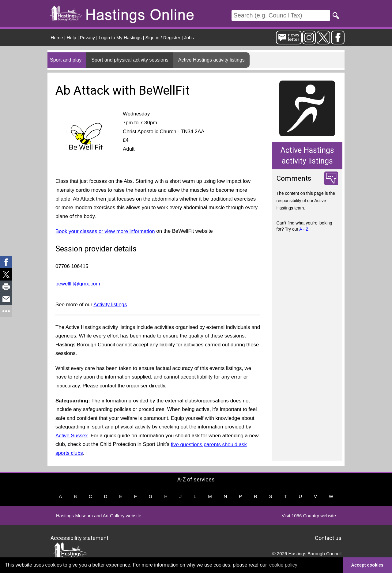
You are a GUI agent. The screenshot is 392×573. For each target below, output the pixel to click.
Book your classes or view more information (105, 231)
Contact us (328, 538)
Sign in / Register (163, 38)
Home (57, 38)
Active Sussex (72, 436)
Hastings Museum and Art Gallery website (99, 516)
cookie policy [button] (283, 565)
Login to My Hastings (120, 38)
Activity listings (110, 305)
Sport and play (66, 60)
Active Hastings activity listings (211, 60)
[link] (6, 262)
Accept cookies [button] (367, 565)
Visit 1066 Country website (309, 516)
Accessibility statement (79, 538)
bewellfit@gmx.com (78, 284)
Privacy (87, 38)
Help (72, 38)
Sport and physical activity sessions (130, 60)
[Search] (281, 15)
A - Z (304, 229)
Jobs (189, 38)
